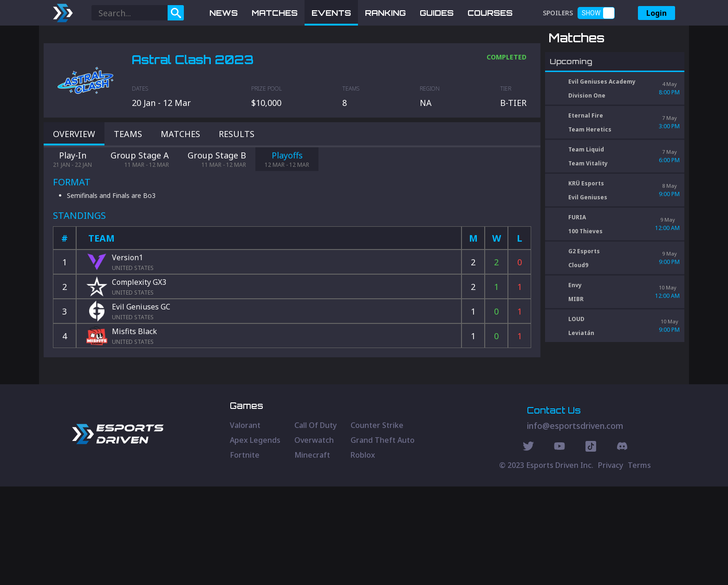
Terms (639, 564)
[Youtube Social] (559, 546)
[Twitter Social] (528, 546)
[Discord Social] (591, 546)
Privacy (611, 564)
